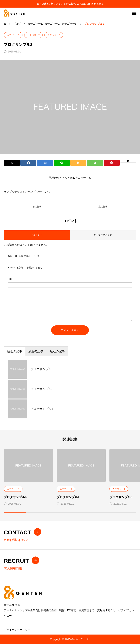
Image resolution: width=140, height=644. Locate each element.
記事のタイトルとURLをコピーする (70, 178)
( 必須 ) (24, 256)
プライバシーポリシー (17, 630)
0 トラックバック (103, 235)
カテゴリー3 (54, 35)
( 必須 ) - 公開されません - (26, 268)
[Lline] (62, 163)
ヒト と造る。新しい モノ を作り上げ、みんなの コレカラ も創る (70, 4)
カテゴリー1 (13, 35)
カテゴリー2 (33, 35)
